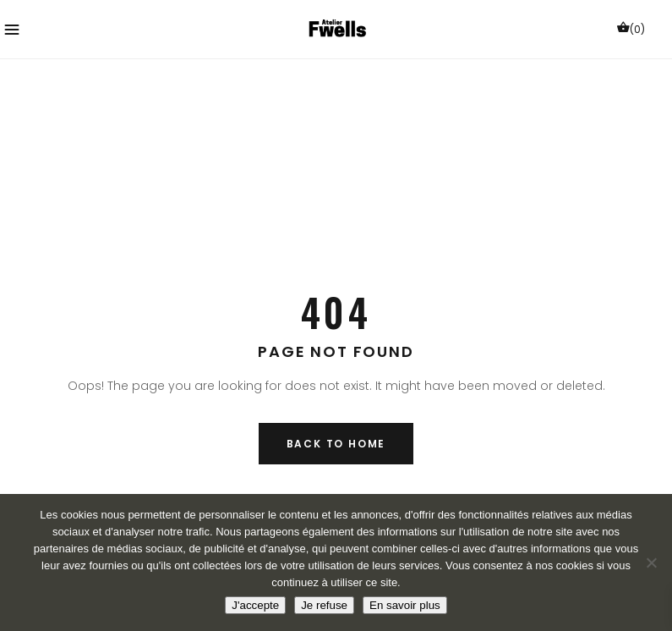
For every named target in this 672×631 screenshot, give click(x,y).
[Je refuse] (651, 562)
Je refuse (324, 605)
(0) (631, 28)
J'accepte (255, 605)
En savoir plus (405, 605)
